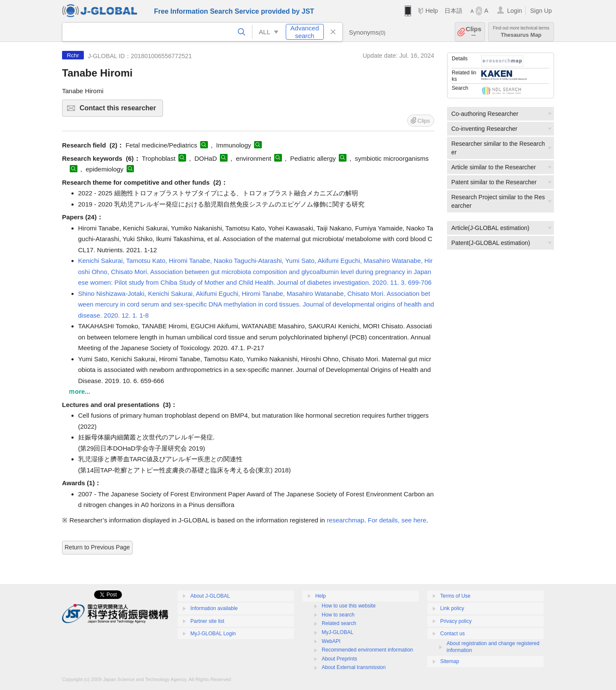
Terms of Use (455, 596)
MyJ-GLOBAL (338, 632)
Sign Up (541, 11)
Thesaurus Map (521, 32)
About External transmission (354, 667)
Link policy (452, 608)
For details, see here (397, 520)
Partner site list (207, 621)
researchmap (346, 520)
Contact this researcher (120, 111)
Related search (339, 623)
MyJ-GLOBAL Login (213, 634)
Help (431, 11)
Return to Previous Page (97, 547)
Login (514, 11)
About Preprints (339, 659)
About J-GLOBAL (210, 596)
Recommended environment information (367, 650)
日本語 (453, 11)
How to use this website (349, 606)
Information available (214, 608)
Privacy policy (456, 621)
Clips (474, 32)
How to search (338, 615)
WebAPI (331, 641)
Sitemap (450, 661)
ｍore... (79, 391)
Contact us (452, 634)
